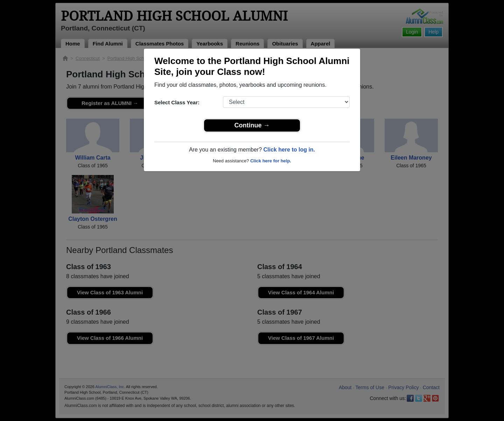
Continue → (252, 125)
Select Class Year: (177, 102)
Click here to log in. (289, 150)
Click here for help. (271, 161)
